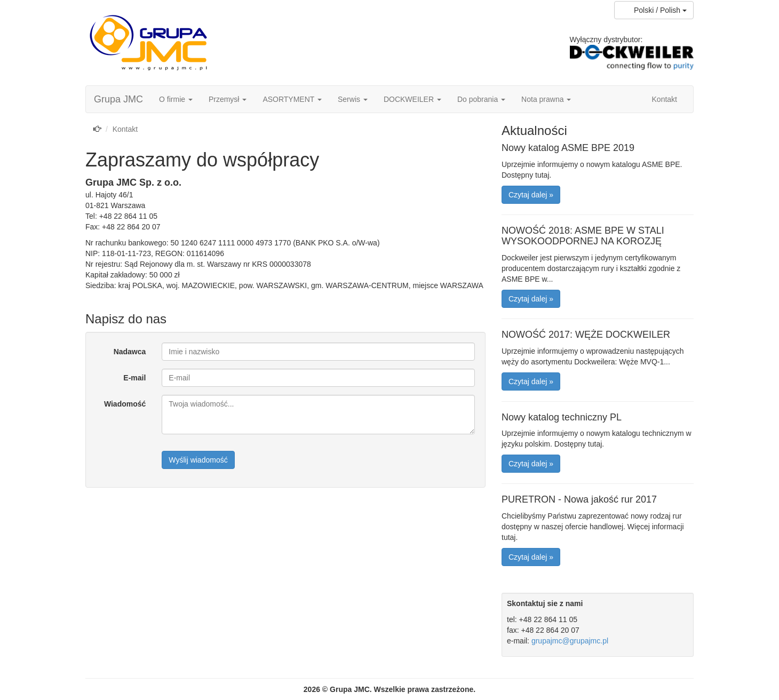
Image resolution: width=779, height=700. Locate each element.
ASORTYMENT (292, 99)
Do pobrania (481, 99)
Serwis (353, 99)
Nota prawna (546, 99)
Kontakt (665, 99)
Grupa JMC (118, 99)
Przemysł (228, 99)
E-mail (134, 378)
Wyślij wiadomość (198, 460)
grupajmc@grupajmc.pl (570, 641)
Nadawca (130, 352)
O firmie (176, 99)
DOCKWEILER (412, 99)
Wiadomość (125, 404)
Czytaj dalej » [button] (531, 195)
